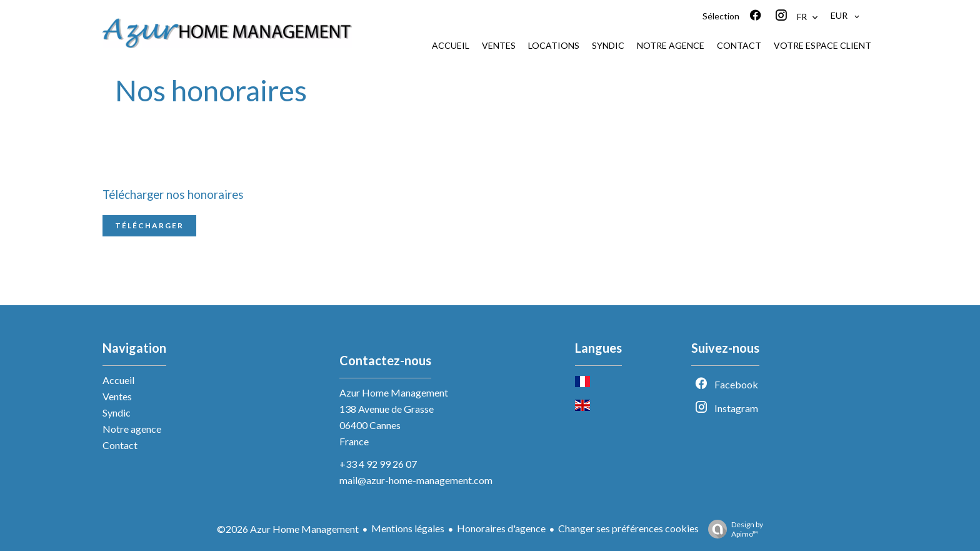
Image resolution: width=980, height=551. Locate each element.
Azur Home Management (394, 392)
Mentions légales (408, 528)
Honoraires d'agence (501, 528)
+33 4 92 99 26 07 (378, 464)
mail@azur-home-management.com (416, 480)
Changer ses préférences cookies (628, 528)
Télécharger (149, 225)
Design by (732, 529)
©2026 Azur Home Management (288, 529)
